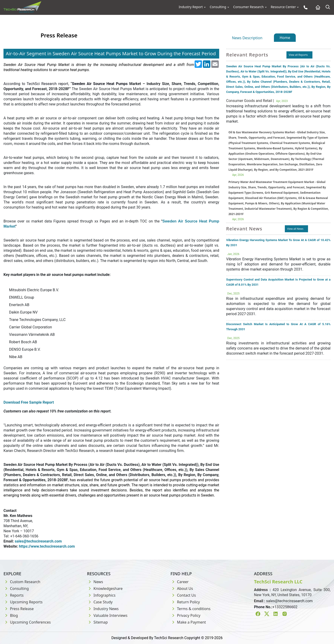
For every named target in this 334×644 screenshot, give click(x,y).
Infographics (101, 595)
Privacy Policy (185, 615)
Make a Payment (188, 622)
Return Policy (185, 602)
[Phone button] (304, 7)
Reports (14, 595)
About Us (182, 588)
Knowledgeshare (105, 588)
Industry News (103, 609)
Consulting (218, 7)
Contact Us (183, 595)
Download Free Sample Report (29, 402)
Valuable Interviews (107, 615)
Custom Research (22, 582)
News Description (247, 38)
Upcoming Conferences (27, 622)
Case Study (100, 602)
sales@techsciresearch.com (289, 601)
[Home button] (317, 7)
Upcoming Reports (23, 602)
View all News (295, 229)
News (95, 582)
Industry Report (191, 7)
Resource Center (283, 7)
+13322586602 (285, 607)
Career (180, 582)
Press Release (19, 609)
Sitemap (97, 622)
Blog (11, 615)
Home (285, 38)
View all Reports (298, 55)
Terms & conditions (190, 609)
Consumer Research (248, 7)
